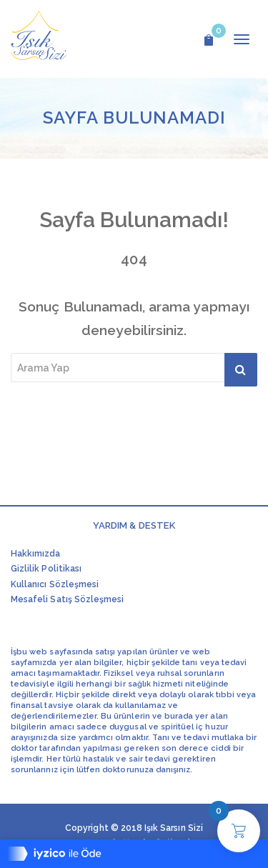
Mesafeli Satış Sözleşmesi (67, 599)
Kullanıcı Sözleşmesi (55, 584)
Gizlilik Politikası (46, 569)
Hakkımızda (36, 554)
